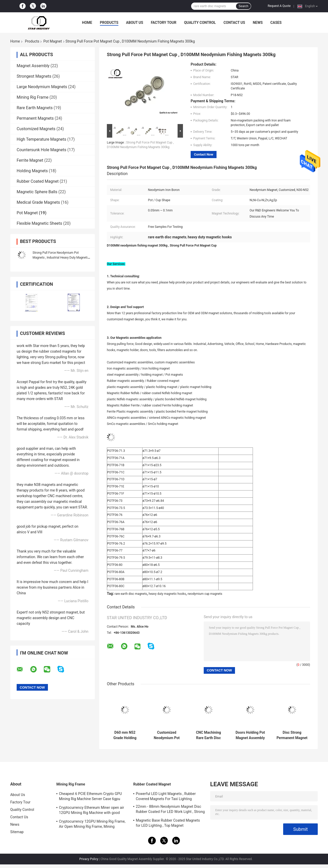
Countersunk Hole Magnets (42, 150)
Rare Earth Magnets (35, 108)
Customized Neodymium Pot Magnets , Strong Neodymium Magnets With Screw (167, 735)
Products (109, 23)
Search (243, 6)
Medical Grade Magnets (38, 202)
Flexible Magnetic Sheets (39, 223)
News (258, 23)
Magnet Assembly (33, 66)
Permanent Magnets (35, 118)
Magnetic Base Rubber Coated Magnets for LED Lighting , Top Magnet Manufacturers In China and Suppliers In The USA (168, 824)
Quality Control (200, 23)
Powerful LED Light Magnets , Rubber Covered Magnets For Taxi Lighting (166, 796)
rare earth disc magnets (131, 594)
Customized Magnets (36, 129)
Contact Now (204, 154)
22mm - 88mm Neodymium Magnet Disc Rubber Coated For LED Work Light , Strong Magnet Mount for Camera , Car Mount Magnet (170, 810)
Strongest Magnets (34, 76)
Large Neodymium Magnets (42, 87)
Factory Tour (164, 23)
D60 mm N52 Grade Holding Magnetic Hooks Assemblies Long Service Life (125, 735)
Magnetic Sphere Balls (37, 192)
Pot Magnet (53, 41)
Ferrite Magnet (30, 160)
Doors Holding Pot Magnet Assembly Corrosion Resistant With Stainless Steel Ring (250, 735)
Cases (276, 23)
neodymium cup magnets (205, 594)
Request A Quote (279, 6)
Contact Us (234, 23)
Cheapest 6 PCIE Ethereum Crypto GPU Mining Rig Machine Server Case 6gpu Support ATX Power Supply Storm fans (90, 797)
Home (87, 23)
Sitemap (17, 832)
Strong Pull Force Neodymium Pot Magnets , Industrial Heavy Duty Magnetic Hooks (61, 258)
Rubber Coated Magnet (38, 181)
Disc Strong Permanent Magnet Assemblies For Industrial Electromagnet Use (292, 735)
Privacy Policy (89, 859)
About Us (135, 23)
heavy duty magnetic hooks (167, 594)
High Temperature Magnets (42, 139)
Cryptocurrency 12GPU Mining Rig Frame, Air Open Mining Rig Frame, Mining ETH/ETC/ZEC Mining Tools (92, 825)
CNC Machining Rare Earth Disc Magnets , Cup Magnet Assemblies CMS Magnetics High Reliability (208, 735)
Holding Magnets (32, 171)
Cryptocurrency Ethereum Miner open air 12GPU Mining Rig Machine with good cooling (91, 811)
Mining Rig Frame (33, 97)
